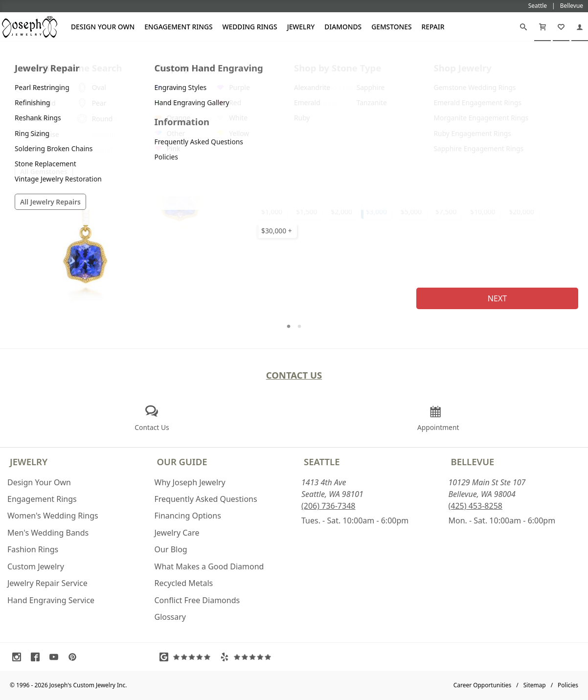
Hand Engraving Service (51, 600)
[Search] (523, 27)
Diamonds (343, 27)
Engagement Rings (178, 27)
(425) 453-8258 (475, 506)
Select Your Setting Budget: (297, 191)
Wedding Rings (250, 27)
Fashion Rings (33, 549)
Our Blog (171, 549)
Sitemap (535, 685)
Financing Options (188, 516)
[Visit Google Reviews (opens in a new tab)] (187, 657)
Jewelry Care (177, 533)
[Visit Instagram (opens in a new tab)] (19, 657)
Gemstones (391, 27)
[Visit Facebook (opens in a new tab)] (38, 657)
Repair (433, 27)
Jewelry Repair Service (47, 583)
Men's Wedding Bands (48, 533)
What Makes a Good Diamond (209, 566)
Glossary (170, 617)
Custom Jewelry (36, 566)
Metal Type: (273, 121)
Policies (568, 685)
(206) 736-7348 (328, 506)
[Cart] (543, 27)
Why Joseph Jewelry (190, 482)
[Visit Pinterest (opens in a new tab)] (75, 657)
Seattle (322, 462)
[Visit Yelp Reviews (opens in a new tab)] (248, 657)
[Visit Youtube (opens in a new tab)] (56, 657)
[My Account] (580, 27)
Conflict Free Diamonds (197, 600)
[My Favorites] (561, 27)
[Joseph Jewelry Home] (5, 53)
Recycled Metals (184, 583)
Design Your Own (103, 27)
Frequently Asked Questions (206, 499)
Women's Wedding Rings (53, 516)
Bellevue (473, 462)
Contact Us (294, 375)
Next (497, 298)
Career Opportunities (483, 685)
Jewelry (301, 27)
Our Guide (182, 462)
